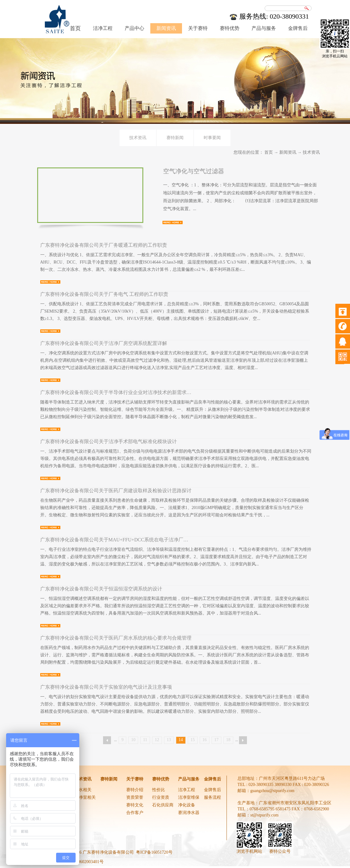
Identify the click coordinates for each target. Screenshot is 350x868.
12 (157, 740)
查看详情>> (173, 222)
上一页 (107, 740)
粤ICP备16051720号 (154, 852)
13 (169, 740)
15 (193, 740)
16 (205, 740)
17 (216, 740)
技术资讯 (311, 152)
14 (181, 740)
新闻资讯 (288, 152)
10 (133, 740)
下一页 (243, 740)
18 (228, 740)
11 (145, 740)
